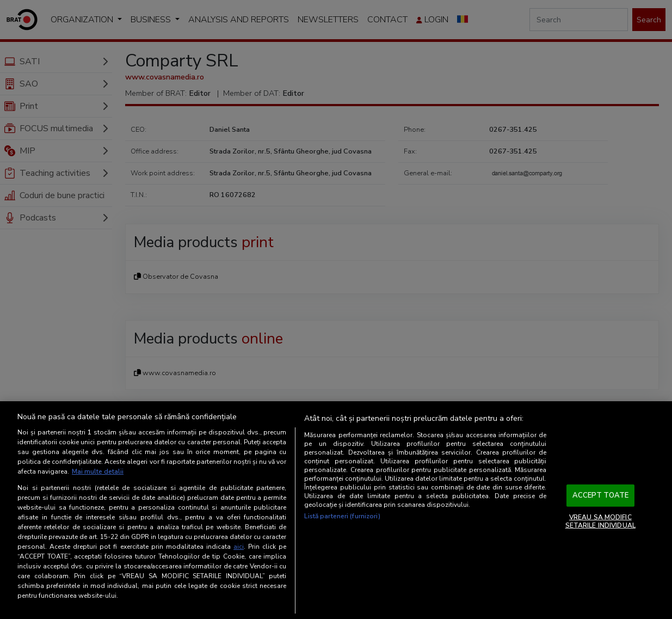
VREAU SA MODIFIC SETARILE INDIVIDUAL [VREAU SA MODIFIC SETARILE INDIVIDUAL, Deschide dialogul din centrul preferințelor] (600, 521)
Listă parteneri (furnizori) (342, 516)
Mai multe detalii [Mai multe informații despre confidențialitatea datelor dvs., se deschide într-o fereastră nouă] (98, 471)
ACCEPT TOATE (601, 495)
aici (239, 547)
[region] (336, 510)
